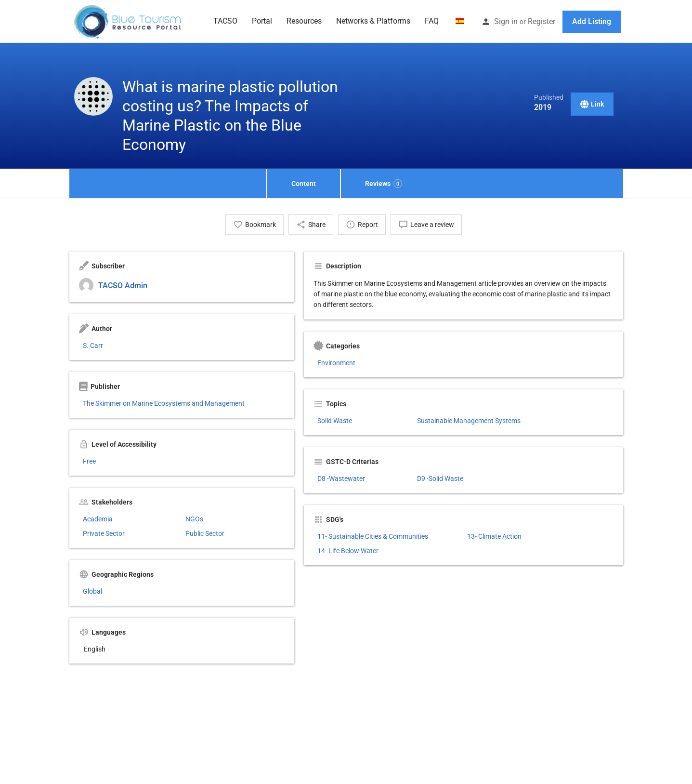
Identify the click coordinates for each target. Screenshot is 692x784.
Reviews (384, 184)
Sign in (506, 21)
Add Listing (592, 21)
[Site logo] (129, 21)
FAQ (432, 21)
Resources (304, 21)
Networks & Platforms (373, 21)
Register (542, 21)
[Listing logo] (93, 96)
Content (304, 184)
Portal (262, 21)
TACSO (225, 21)
